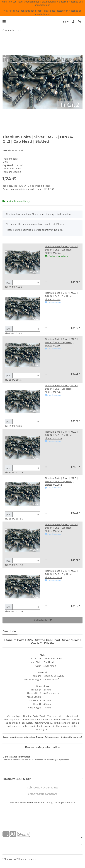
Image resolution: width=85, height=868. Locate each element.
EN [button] (64, 22)
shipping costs (42, 186)
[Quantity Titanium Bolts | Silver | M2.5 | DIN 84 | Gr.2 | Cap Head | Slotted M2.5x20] (26, 607)
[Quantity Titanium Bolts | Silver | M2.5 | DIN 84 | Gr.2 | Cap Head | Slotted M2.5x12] (26, 514)
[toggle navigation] (4, 20)
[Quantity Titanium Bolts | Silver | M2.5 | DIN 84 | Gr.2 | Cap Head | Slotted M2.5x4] (26, 283)
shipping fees (31, 859)
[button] (73, 22)
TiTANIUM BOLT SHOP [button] (17, 779)
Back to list (10, 30)
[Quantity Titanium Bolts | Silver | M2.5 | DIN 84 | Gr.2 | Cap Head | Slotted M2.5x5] (26, 329)
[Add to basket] (5, 40)
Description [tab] (10, 631)
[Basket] (79, 22)
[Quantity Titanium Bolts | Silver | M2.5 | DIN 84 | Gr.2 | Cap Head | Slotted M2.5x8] (26, 422)
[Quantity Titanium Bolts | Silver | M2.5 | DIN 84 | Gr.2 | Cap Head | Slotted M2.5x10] (26, 468)
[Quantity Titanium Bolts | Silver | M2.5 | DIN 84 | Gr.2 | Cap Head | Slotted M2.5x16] (26, 561)
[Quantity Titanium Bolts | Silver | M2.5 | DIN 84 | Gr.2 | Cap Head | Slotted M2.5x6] (26, 375)
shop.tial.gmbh (42, 5)
